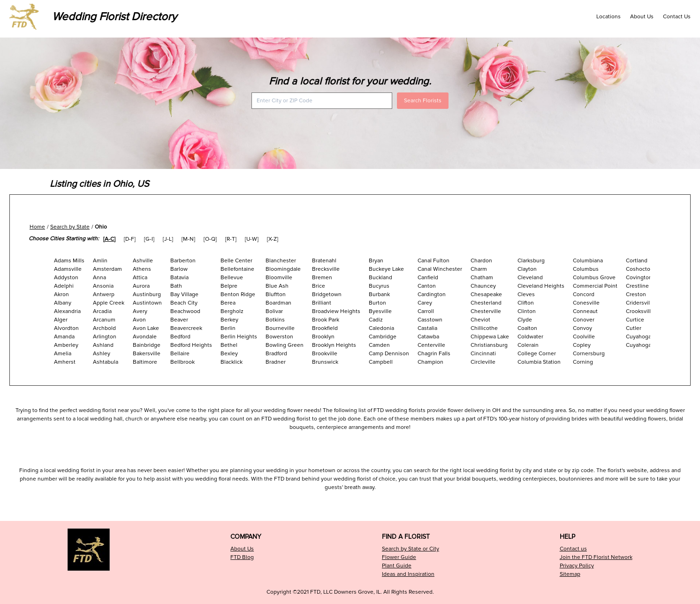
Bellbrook (183, 362)
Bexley (229, 354)
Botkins (275, 320)
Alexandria (67, 311)
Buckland (380, 278)
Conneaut (585, 311)
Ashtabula (106, 362)
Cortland (637, 261)
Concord (584, 294)
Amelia (63, 354)
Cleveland (530, 278)
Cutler (634, 328)
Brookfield (325, 328)
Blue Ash (277, 286)
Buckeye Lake (386, 269)
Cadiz (376, 320)
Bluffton (276, 294)
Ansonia (103, 286)
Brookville (325, 354)
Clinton (527, 311)
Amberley (66, 345)
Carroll (426, 311)
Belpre (229, 286)
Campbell (381, 362)
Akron (61, 294)
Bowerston (279, 337)
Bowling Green (285, 345)
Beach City (184, 303)
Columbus (586, 269)
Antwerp (104, 294)
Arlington (105, 337)
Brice (319, 286)
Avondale (145, 337)
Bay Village (184, 294)
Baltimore (145, 362)
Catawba (428, 337)
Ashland (103, 345)
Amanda (64, 337)
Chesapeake (486, 294)
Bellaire (180, 354)
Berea (228, 303)
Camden (379, 345)
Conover (584, 320)
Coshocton (640, 269)
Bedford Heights (191, 345)
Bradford (276, 354)
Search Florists (423, 101)
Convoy (582, 328)
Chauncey (483, 286)
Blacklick (232, 362)
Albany (63, 303)
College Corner (537, 354)
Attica (140, 278)
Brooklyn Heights (334, 345)
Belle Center (236, 261)
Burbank (379, 294)
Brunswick (325, 362)
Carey (425, 303)
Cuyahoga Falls (645, 337)
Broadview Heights (336, 311)
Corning (583, 362)
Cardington (432, 294)
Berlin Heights (239, 337)
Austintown (147, 303)
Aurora (141, 286)
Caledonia (381, 328)
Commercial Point (595, 286)
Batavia (179, 278)
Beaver (179, 320)
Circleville (483, 362)
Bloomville (279, 278)
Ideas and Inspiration (408, 574)
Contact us (573, 549)
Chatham (482, 278)
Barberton (183, 261)
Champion (430, 362)
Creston (636, 294)
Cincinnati (483, 354)
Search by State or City (411, 549)
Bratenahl (324, 261)
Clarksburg (531, 261)
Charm (479, 269)
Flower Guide (399, 557)
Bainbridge (147, 345)
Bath (176, 286)
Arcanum (104, 320)
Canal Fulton (434, 261)
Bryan (376, 261)
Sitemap (570, 574)
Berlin (228, 328)
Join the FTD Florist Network (596, 557)
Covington (639, 278)
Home (37, 227)
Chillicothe (484, 328)
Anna (99, 278)
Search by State (70, 227)
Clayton (527, 269)
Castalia (427, 328)
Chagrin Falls (434, 354)
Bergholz (232, 311)
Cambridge (383, 337)
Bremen (322, 278)
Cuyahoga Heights (649, 345)
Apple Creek (109, 303)
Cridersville (640, 303)
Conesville (586, 303)
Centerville (431, 345)
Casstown (430, 320)
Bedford (180, 337)
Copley (582, 345)
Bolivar (274, 311)
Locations (609, 17)
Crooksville (640, 311)
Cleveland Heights (541, 286)
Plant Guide (397, 566)
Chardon (481, 261)
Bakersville (147, 354)
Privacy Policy (577, 566)
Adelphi (64, 286)
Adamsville (68, 269)
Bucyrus (379, 286)
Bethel (229, 345)
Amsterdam (107, 269)
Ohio (101, 227)
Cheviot (480, 320)
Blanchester (281, 261)
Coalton (527, 328)
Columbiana (588, 261)
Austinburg (147, 294)
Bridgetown (327, 294)
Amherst (65, 362)
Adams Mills (69, 261)
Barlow (179, 269)
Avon (139, 320)
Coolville (584, 337)
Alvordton (66, 328)
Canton (427, 286)
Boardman (278, 303)
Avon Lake (146, 328)
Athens (142, 269)
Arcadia (102, 311)
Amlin (100, 261)
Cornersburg (589, 354)
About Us (642, 17)
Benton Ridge (238, 294)
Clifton (526, 303)
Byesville (380, 311)
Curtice (635, 320)
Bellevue (232, 278)
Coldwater (530, 337)
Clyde (525, 320)
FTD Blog (242, 557)
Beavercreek (186, 328)
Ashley (102, 354)
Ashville (143, 261)
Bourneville (280, 328)
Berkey (229, 320)
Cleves (526, 294)
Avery (140, 311)
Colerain (528, 345)
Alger (61, 320)
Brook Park (326, 320)
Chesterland (486, 303)
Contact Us (677, 17)
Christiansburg (489, 345)
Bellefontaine (237, 269)
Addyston (66, 278)
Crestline (637, 286)
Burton (377, 303)
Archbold (104, 328)
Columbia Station (539, 362)
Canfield (428, 278)
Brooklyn (323, 337)
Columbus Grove (594, 278)
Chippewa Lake (490, 337)
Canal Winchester (440, 269)
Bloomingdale (283, 269)
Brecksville (326, 269)
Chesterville (486, 311)
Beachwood (185, 311)
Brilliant (322, 303)
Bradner (276, 362)
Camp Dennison (389, 354)
